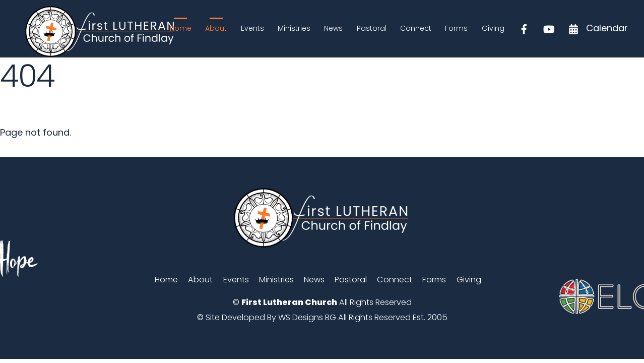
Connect (416, 28)
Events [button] (236, 280)
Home (181, 28)
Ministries (294, 28)
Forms (456, 28)
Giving (493, 28)
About (216, 28)
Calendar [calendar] (596, 28)
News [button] (314, 280)
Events (252, 28)
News (333, 28)
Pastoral (372, 28)
